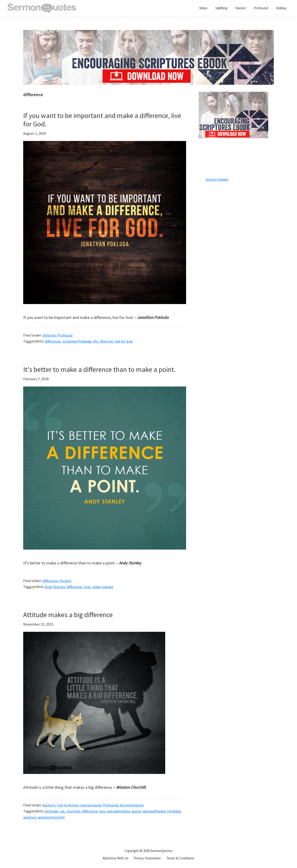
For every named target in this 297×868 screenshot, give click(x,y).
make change (103, 587)
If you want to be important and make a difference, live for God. (102, 120)
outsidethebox (119, 811)
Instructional (91, 805)
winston (30, 817)
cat (62, 811)
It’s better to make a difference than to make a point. (100, 369)
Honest (66, 581)
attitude (51, 811)
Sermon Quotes (217, 179)
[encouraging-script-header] (148, 33)
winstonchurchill (51, 817)
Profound (65, 335)
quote (136, 811)
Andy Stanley (55, 587)
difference (53, 341)
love (87, 587)
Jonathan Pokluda (77, 341)
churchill (73, 811)
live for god (124, 341)
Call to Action (68, 805)
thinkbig (174, 811)
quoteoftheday (154, 811)
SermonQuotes (132, 805)
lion (102, 811)
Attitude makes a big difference (68, 615)
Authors (49, 805)
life (95, 341)
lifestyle (49, 335)
